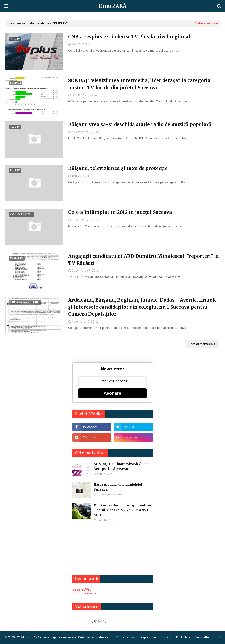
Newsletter (203, 637)
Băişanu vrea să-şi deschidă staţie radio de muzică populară (140, 124)
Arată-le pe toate (206, 23)
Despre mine (147, 637)
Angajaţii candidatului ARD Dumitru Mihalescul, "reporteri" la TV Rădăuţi (144, 260)
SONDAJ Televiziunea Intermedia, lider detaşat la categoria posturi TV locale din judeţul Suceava (139, 84)
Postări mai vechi (201, 344)
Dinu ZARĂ (113, 6)
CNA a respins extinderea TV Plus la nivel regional (129, 37)
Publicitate (183, 637)
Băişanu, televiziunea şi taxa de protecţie (118, 168)
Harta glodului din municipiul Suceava (118, 487)
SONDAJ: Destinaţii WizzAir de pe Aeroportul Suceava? (121, 466)
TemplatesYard (101, 637)
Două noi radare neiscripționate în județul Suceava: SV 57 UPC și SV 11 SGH (122, 510)
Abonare (112, 393)
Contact (166, 637)
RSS (217, 637)
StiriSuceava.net (85, 593)
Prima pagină (125, 637)
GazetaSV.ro (82, 589)
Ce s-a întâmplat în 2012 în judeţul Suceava (120, 212)
